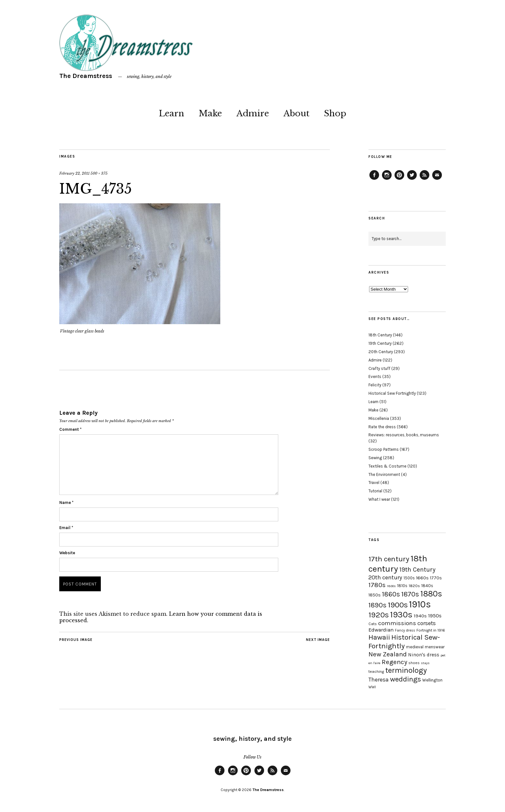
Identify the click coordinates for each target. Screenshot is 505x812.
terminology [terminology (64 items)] (406, 670)
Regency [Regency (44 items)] (394, 662)
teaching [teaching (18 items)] (376, 672)
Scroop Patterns (384, 449)
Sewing (375, 458)
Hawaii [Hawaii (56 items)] (379, 637)
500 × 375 (99, 173)
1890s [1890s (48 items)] (377, 605)
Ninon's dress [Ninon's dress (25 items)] (424, 655)
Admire (253, 113)
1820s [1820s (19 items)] (414, 586)
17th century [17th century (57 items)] (389, 559)
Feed (424, 179)
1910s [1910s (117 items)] (420, 604)
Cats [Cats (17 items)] (373, 624)
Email (66, 528)
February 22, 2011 (74, 173)
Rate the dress (382, 427)
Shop (335, 113)
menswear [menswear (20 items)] (435, 647)
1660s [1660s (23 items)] (422, 578)
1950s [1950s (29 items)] (435, 616)
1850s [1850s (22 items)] (375, 595)
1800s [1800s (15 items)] (391, 586)
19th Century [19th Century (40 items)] (417, 570)
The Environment (384, 474)
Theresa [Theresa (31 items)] (379, 680)
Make (210, 113)
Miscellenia (379, 418)
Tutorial (375, 491)
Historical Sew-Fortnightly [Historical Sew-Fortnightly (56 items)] (404, 642)
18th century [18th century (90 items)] (398, 564)
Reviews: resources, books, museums (404, 435)
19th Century (380, 343)
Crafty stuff (379, 368)
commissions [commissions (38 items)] (397, 623)
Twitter (412, 179)
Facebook (374, 179)
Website (67, 553)
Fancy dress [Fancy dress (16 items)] (405, 630)
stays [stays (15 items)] (425, 663)
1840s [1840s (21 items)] (427, 585)
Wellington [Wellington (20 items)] (432, 680)
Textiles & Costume (387, 466)
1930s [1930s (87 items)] (401, 615)
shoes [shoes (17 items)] (414, 663)
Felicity (375, 385)
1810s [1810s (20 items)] (402, 586)
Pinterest (399, 179)
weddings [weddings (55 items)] (405, 679)
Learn (172, 113)
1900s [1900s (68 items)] (398, 605)
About (296, 113)
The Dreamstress (86, 76)
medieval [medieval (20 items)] (415, 647)
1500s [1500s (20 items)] (409, 578)
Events (375, 377)
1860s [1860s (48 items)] (391, 594)
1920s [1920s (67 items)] (379, 615)
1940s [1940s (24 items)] (420, 616)
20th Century (381, 352)
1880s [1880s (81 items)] (431, 594)
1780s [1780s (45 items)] (377, 585)
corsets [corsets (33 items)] (427, 623)
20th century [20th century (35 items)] (385, 577)
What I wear (379, 499)
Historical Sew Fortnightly (392, 393)
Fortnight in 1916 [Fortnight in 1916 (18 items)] (431, 630)
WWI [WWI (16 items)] (372, 687)
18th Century (380, 335)
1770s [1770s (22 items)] (436, 578)
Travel (374, 483)
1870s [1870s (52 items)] (410, 594)
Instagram (387, 179)
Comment (70, 429)
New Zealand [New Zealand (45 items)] (388, 654)
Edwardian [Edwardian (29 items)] (381, 630)
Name (66, 503)
